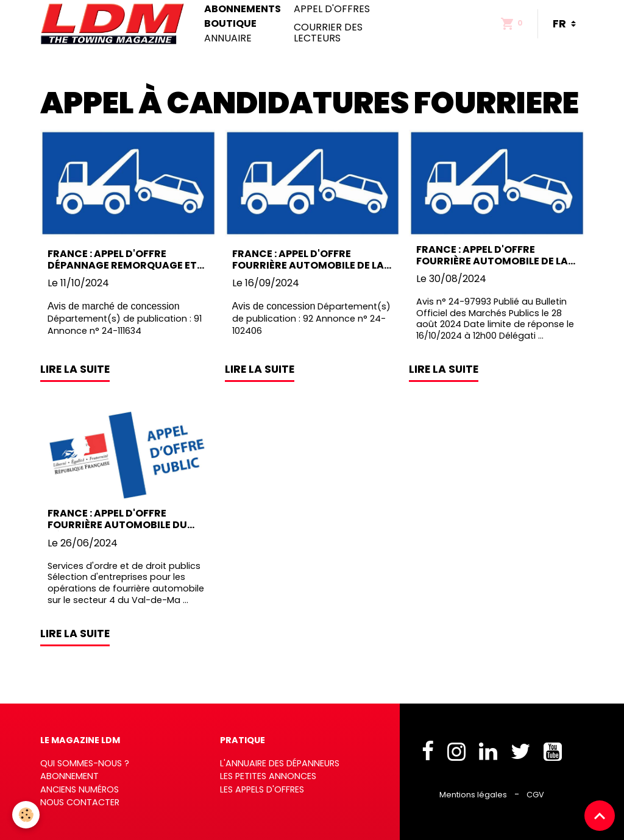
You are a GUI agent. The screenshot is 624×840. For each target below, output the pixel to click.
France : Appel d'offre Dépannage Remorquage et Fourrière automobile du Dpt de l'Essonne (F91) (122, 259)
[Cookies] (26, 815)
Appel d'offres (332, 9)
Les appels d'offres (262, 789)
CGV (535, 795)
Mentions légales (473, 795)
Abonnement (69, 776)
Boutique (230, 24)
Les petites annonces (268, 776)
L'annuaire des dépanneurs (280, 763)
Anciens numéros (80, 789)
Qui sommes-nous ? (85, 763)
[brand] (115, 24)
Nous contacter (80, 802)
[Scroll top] (600, 816)
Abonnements (243, 9)
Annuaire (228, 38)
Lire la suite (75, 369)
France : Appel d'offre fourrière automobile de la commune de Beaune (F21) (492, 255)
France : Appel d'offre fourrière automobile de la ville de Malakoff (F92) (308, 259)
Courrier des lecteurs (328, 33)
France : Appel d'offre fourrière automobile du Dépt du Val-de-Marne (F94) (124, 519)
